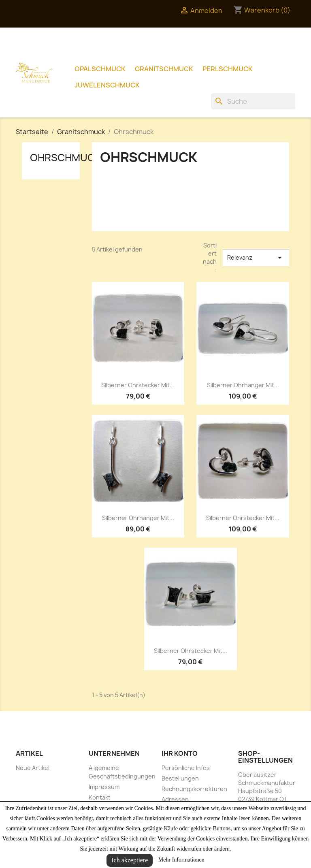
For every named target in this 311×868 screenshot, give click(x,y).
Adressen (175, 799)
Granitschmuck (164, 69)
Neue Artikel (33, 768)
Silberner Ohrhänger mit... (243, 385)
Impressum (104, 787)
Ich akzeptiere (130, 860)
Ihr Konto (180, 753)
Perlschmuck (228, 69)
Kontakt (100, 797)
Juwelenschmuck (107, 85)
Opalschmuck (100, 69)
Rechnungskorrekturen (194, 789)
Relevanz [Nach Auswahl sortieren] (256, 258)
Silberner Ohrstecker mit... (138, 385)
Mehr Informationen (181, 860)
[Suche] (253, 101)
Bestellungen (180, 778)
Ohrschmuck (66, 158)
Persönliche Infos (186, 768)
